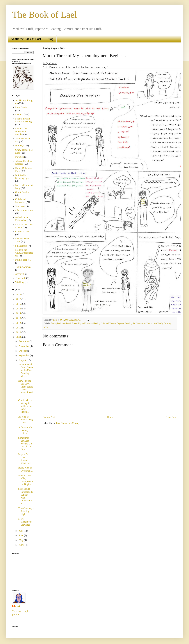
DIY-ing (19, 115)
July (21, 531)
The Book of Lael (45, 15)
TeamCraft (20, 278)
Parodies (19, 157)
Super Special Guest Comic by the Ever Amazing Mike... (26, 370)
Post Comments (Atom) (68, 423)
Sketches (20, 206)
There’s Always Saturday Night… (26, 511)
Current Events (23, 232)
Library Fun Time (24, 210)
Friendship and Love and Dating (86, 323)
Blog (50, 39)
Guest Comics (22, 192)
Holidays (20, 146)
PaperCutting (22, 107)
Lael (18, 606)
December (24, 341)
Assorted (20, 274)
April (22, 545)
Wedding (20, 282)
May (21, 540)
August (23, 360)
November (24, 346)
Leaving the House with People (139, 323)
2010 (19, 332)
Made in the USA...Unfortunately (24, 253)
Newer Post (49, 417)
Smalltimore (21, 246)
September (24, 355)
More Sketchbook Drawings (25, 522)
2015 (19, 309)
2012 (19, 323)
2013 (19, 318)
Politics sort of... (23, 260)
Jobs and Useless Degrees (112, 323)
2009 (19, 337)
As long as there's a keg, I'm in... (26, 420)
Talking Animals (23, 267)
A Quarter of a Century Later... (25, 430)
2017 (19, 299)
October (23, 351)
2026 (19, 294)
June (21, 535)
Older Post (171, 417)
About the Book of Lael (26, 39)
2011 (19, 328)
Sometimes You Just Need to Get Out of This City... (25, 444)
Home (110, 417)
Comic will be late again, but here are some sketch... (25, 406)
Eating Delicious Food (61, 323)
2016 (19, 304)
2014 (19, 313)
